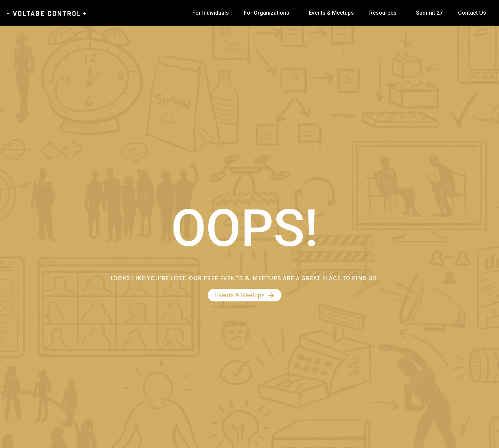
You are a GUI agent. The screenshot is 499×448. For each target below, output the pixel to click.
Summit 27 (429, 13)
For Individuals (211, 13)
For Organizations (267, 13)
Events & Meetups (331, 13)
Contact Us (472, 13)
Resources (383, 13)
